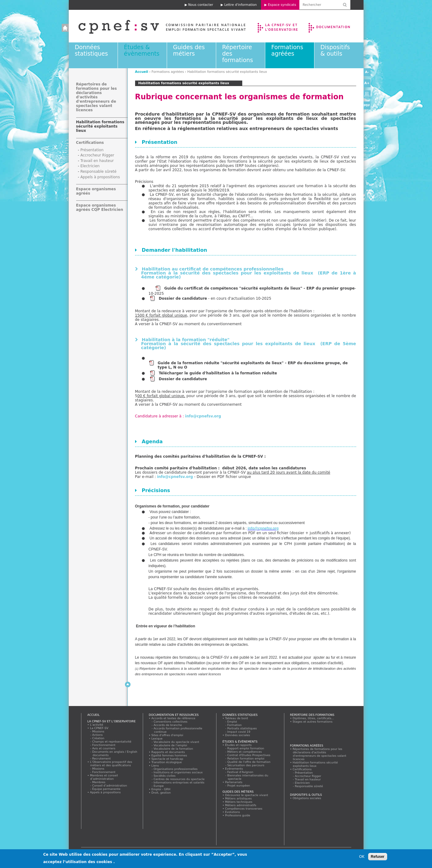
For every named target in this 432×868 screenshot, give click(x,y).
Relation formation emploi (246, 758)
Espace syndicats (282, 5)
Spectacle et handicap (167, 759)
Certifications (90, 143)
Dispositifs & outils (335, 50)
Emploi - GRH (161, 789)
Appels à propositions (100, 177)
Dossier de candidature (183, 298)
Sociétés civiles (165, 776)
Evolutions (233, 812)
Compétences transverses (244, 809)
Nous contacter (201, 5)
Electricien (90, 166)
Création (99, 738)
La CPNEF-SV (99, 728)
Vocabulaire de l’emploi (171, 745)
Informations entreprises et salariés (179, 782)
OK (362, 857)
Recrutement (102, 758)
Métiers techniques (239, 802)
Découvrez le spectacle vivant (247, 795)
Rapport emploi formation (246, 748)
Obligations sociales (307, 798)
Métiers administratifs (241, 805)
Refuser (378, 857)
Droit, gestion (161, 793)
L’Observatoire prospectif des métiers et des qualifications (111, 763)
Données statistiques (91, 50)
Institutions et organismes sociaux (178, 772)
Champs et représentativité (112, 742)
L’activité (97, 725)
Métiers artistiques (239, 798)
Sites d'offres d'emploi (167, 735)
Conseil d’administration (110, 785)
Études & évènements (142, 50)
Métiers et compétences (245, 752)
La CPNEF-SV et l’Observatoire (278, 26)
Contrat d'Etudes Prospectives (249, 755)
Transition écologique (167, 762)
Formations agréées (287, 50)
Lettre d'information (240, 5)
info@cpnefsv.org (203, 416)
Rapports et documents (168, 752)
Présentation (92, 150)
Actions (98, 735)
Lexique (157, 738)
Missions (99, 731)
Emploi (232, 722)
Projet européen (239, 785)
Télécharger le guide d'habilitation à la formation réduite (218, 373)
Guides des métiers (189, 50)
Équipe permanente (107, 789)
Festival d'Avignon (241, 772)
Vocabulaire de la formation (174, 749)
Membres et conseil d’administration (104, 777)
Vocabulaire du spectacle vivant (177, 742)
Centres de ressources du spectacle (179, 779)
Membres (99, 782)
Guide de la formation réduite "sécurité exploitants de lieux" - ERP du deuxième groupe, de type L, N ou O (253, 365)
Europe (159, 786)
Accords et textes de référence (173, 718)
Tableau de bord (237, 718)
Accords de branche (168, 725)
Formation (235, 725)
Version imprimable (367, 94)
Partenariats (234, 782)
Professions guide (238, 815)
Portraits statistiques (242, 728)
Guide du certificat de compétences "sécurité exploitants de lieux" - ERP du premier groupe (259, 288)
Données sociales (238, 735)
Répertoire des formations (312, 715)
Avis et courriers (104, 748)
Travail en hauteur (97, 161)
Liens (155, 765)
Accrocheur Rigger (97, 155)
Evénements (234, 769)
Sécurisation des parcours (246, 765)
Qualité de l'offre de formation (249, 762)
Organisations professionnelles (176, 769)
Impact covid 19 (239, 732)
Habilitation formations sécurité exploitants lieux (100, 126)
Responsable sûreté (99, 172)
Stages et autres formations (313, 722)
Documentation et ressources (335, 26)
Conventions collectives (171, 722)
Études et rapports (239, 745)
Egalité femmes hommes (169, 755)
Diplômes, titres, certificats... (313, 718)
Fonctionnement (104, 745)
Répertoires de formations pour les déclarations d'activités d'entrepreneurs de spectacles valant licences (97, 97)
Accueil (156, 26)
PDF (367, 105)
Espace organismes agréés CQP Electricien (100, 207)
